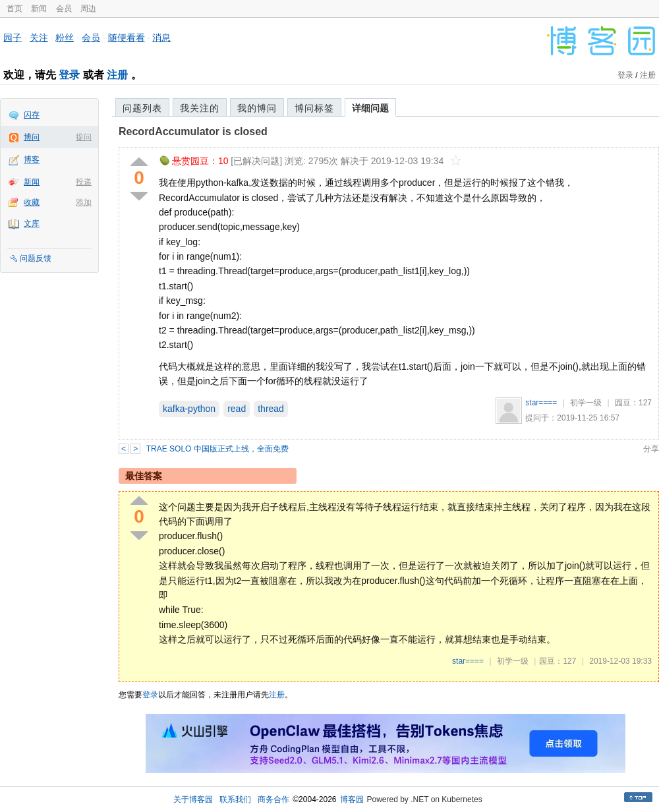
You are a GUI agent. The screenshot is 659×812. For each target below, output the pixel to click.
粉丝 (65, 38)
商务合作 (273, 799)
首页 (14, 9)
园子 (13, 38)
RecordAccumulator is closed (193, 131)
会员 (64, 9)
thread (271, 409)
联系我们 (235, 799)
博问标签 (314, 108)
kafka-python (189, 409)
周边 (88, 9)
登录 (69, 75)
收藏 (32, 202)
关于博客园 (193, 799)
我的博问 (257, 108)
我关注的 (200, 108)
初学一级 (586, 403)
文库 (32, 223)
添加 (84, 202)
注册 (117, 75)
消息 (161, 38)
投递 (84, 182)
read (237, 409)
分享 (651, 449)
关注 (39, 38)
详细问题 (370, 108)
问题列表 (142, 108)
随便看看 (127, 38)
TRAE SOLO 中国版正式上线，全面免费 (217, 449)
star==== (541, 403)
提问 (84, 137)
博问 (32, 137)
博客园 (352, 799)
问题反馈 (36, 258)
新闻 (39, 9)
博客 (32, 159)
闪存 (32, 115)
